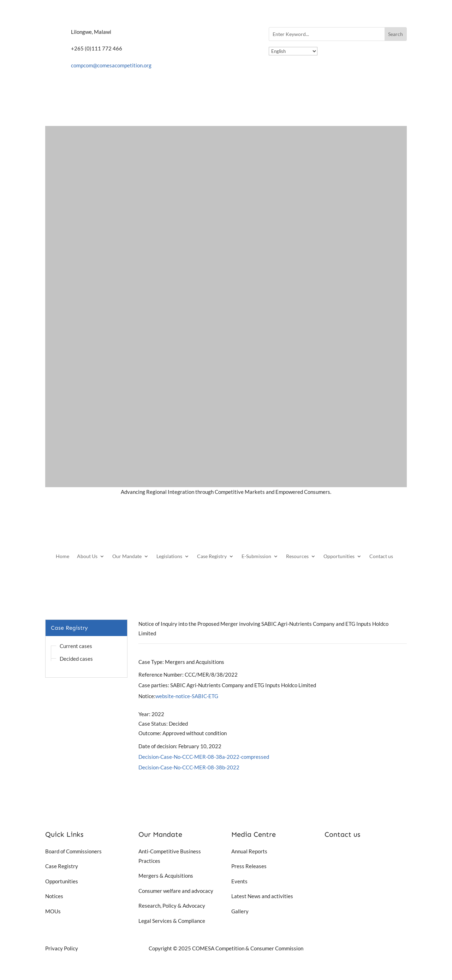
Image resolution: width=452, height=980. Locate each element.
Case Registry (212, 556)
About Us (87, 556)
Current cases (76, 646)
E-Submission (256, 556)
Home (63, 556)
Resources (297, 556)
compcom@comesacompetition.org (111, 65)
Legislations (169, 556)
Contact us (381, 556)
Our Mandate (127, 556)
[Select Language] (293, 51)
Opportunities (339, 556)
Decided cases (76, 659)
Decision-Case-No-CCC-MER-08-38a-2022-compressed (204, 757)
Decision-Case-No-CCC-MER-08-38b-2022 (189, 767)
